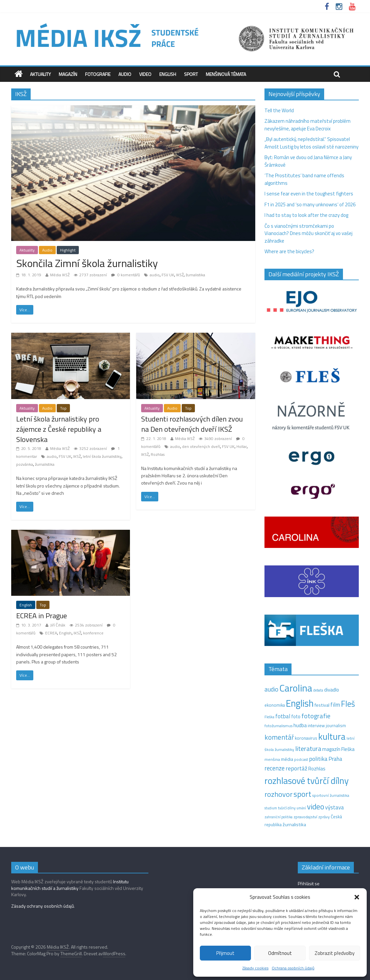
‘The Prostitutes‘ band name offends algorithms (304, 179)
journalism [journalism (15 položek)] (336, 726)
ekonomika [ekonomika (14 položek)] (275, 705)
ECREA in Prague (42, 616)
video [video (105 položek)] (316, 807)
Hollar (242, 446)
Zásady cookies (255, 968)
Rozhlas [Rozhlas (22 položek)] (317, 769)
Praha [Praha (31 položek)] (335, 759)
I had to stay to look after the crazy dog (306, 215)
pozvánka (25, 464)
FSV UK (168, 275)
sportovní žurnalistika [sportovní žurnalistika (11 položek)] (331, 795)
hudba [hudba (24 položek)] (300, 725)
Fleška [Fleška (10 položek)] (269, 717)
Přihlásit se (309, 883)
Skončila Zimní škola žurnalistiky (87, 263)
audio (155, 275)
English (168, 74)
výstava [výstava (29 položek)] (335, 807)
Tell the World (279, 110)
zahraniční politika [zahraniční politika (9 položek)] (278, 817)
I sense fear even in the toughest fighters (309, 194)
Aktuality (40, 74)
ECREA (51, 633)
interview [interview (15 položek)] (316, 726)
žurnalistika (195, 275)
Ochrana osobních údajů (293, 968)
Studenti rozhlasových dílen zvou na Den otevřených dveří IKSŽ (192, 424)
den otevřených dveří (201, 446)
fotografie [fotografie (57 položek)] (316, 716)
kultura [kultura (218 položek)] (332, 736)
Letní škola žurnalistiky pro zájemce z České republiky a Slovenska (59, 429)
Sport (191, 74)
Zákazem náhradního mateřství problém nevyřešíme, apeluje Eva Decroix (308, 125)
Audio (125, 74)
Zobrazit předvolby (335, 953)
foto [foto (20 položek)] (296, 717)
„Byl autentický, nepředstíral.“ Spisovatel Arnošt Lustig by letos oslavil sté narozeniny (311, 143)
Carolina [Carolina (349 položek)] (296, 688)
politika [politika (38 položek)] (318, 759)
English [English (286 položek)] (300, 703)
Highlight (68, 250)
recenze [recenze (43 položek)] (275, 768)
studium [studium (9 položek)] (271, 808)
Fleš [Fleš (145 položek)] (348, 704)
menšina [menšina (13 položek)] (272, 759)
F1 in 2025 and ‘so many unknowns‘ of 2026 (310, 204)
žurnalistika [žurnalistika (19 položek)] (294, 825)
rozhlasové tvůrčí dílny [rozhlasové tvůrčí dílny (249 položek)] (307, 781)
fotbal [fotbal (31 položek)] (283, 716)
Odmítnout (280, 953)
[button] (357, 897)
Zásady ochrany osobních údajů (43, 906)
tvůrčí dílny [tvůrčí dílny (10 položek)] (287, 808)
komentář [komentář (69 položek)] (279, 737)
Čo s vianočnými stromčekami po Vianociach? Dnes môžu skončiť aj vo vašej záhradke (308, 233)
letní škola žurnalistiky (102, 456)
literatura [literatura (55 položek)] (308, 749)
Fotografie (98, 74)
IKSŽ (180, 275)
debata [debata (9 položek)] (318, 690)
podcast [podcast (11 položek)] (301, 760)
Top (63, 408)
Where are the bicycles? (289, 251)
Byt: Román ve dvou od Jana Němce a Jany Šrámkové (308, 161)
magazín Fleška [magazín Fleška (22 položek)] (338, 749)
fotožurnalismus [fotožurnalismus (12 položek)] (278, 726)
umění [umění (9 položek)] (301, 808)
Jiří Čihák (58, 625)
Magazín (68, 74)
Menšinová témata (226, 74)
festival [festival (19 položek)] (322, 705)
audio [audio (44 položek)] (271, 689)
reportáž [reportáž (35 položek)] (296, 768)
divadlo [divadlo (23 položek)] (332, 690)
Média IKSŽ (60, 275)
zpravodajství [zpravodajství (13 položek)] (305, 817)
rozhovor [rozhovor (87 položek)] (278, 794)
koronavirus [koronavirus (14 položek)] (306, 738)
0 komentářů (125, 275)
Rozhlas (158, 454)
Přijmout (225, 953)
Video (145, 74)
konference (93, 633)
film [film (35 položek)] (335, 705)
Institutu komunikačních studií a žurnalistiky (70, 885)
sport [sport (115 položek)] (302, 794)
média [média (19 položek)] (287, 759)
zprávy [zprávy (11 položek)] (324, 817)
